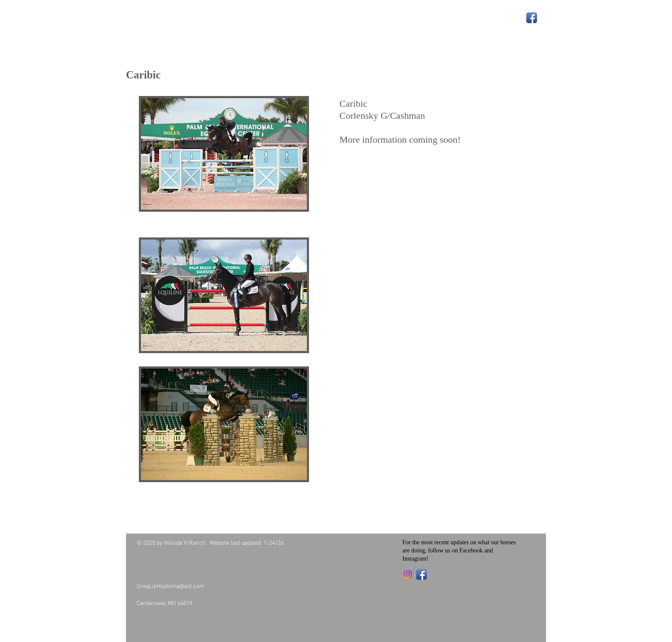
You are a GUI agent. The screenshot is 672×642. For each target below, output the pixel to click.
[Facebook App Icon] (532, 18)
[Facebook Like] (186, 622)
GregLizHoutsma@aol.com (171, 586)
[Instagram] (408, 574)
